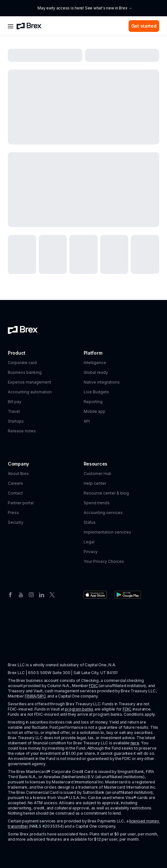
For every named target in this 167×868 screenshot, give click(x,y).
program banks (79, 709)
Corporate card (22, 363)
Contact (15, 493)
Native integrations (102, 382)
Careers (15, 483)
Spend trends (97, 503)
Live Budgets (96, 392)
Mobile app (95, 411)
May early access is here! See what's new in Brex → (85, 8)
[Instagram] (31, 594)
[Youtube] (21, 594)
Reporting (93, 402)
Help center (95, 483)
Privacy (91, 552)
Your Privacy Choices (104, 561)
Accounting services (103, 513)
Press (13, 513)
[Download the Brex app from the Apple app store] (95, 595)
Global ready (96, 372)
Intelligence (95, 363)
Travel (14, 411)
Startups (16, 421)
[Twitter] (52, 594)
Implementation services (107, 532)
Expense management (29, 382)
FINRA (30, 696)
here (135, 743)
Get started (144, 26)
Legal (89, 542)
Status (90, 522)
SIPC (42, 696)
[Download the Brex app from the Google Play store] (128, 595)
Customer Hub (97, 474)
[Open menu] (11, 26)
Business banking (25, 372)
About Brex (18, 474)
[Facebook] (10, 594)
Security (16, 522)
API (87, 421)
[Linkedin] (42, 594)
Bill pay (15, 402)
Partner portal (21, 503)
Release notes (22, 431)
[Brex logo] (29, 26)
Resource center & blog (106, 493)
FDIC (93, 686)
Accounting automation (30, 392)
